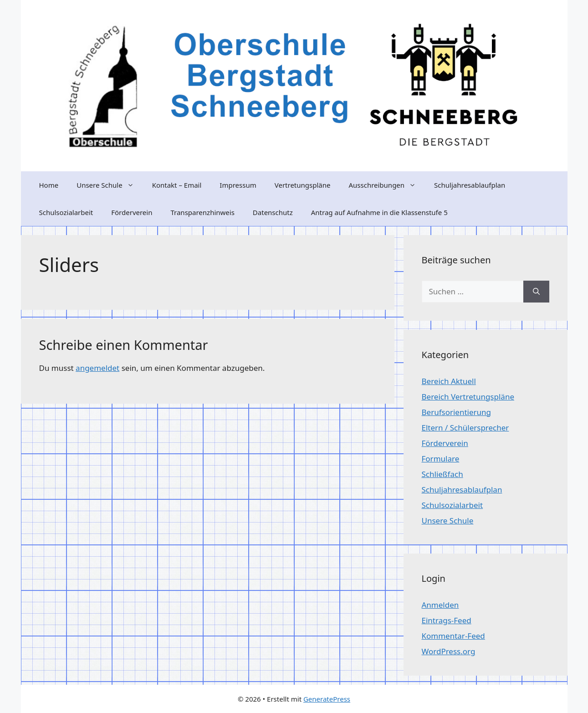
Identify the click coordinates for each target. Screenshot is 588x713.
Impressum (238, 185)
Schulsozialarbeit (66, 212)
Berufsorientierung (457, 412)
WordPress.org (449, 651)
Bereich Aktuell (449, 381)
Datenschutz (273, 212)
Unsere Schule (110, 185)
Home (49, 185)
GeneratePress (327, 699)
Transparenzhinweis (202, 212)
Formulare (441, 459)
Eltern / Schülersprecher (465, 428)
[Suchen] (536, 292)
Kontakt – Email (177, 185)
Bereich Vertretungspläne (468, 397)
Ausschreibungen (387, 185)
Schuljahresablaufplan (470, 185)
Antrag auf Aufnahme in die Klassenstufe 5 (379, 212)
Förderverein (132, 212)
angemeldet (97, 368)
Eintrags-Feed (447, 620)
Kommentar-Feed (453, 636)
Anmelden (440, 605)
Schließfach (442, 474)
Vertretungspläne (303, 185)
